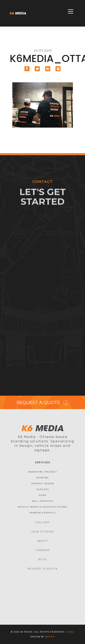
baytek (50, 637)
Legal (70, 632)
